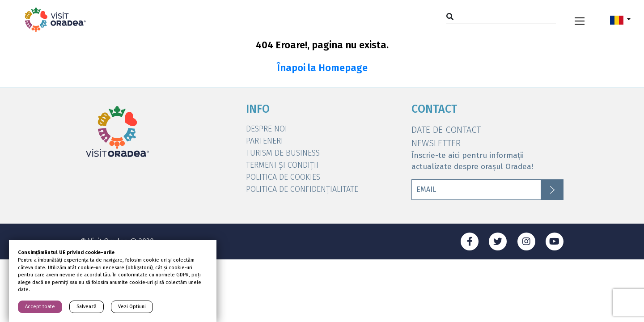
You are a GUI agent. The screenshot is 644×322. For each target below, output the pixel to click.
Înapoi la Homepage (322, 68)
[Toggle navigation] (580, 20)
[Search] (501, 16)
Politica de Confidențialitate (302, 189)
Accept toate (40, 307)
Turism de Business (283, 153)
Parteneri (265, 141)
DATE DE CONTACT (446, 130)
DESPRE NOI (267, 129)
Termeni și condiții (282, 165)
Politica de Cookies (283, 177)
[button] (620, 20)
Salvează (87, 307)
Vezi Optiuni (132, 307)
